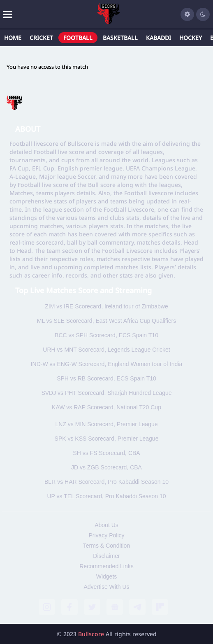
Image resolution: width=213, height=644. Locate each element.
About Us (106, 525)
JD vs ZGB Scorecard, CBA (106, 467)
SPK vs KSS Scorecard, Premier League (107, 439)
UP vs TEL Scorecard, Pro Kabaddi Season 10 (106, 496)
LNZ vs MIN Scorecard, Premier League (107, 424)
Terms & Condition (106, 546)
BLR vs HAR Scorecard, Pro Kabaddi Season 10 (106, 482)
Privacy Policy (106, 535)
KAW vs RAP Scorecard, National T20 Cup (106, 407)
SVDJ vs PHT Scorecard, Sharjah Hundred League (106, 393)
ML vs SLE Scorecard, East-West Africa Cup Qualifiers (106, 321)
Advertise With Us (106, 587)
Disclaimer (106, 556)
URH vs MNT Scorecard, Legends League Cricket (106, 350)
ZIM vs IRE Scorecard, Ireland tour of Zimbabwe (106, 306)
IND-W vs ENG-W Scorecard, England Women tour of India (107, 364)
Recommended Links (106, 566)
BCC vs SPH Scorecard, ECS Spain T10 (106, 335)
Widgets (107, 576)
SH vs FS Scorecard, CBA (106, 453)
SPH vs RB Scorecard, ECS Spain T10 (106, 378)
